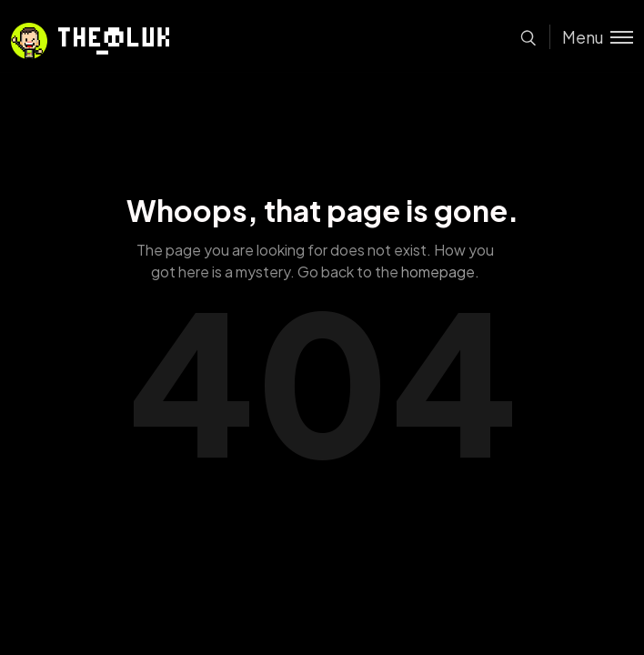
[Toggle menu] (591, 37)
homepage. (440, 272)
